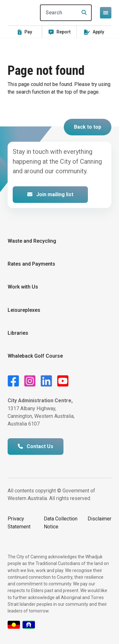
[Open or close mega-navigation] (106, 13)
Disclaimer (99, 519)
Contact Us (36, 446)
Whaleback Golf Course (35, 356)
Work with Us (23, 287)
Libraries (18, 333)
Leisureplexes (24, 310)
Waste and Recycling (32, 241)
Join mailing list (50, 194)
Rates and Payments (31, 264)
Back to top (88, 127)
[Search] (66, 13)
